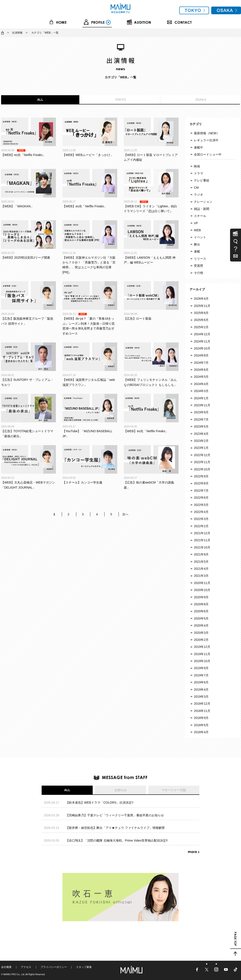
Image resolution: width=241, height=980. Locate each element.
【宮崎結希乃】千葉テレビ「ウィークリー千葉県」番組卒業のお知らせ (115, 815)
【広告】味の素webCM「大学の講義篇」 (151, 467)
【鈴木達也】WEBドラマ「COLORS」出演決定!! (100, 803)
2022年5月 (201, 505)
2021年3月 (201, 576)
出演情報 (17, 33)
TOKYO (120, 100)
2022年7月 (201, 491)
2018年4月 (201, 732)
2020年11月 (202, 583)
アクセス (26, 967)
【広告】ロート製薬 (151, 301)
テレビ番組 (202, 180)
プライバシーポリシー (54, 967)
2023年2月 (201, 441)
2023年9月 (201, 412)
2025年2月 (201, 327)
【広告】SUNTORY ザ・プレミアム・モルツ (28, 365)
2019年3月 (201, 697)
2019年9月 (201, 668)
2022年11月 (202, 462)
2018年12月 (202, 704)
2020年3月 (201, 633)
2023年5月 (201, 426)
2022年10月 (202, 469)
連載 (197, 251)
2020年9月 (201, 597)
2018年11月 (202, 711)
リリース (200, 259)
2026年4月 (201, 299)
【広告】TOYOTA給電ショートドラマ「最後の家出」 (28, 416)
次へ (125, 514)
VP (196, 223)
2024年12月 (202, 334)
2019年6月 (201, 682)
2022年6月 (201, 498)
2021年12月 (202, 533)
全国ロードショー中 (208, 154)
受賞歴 (198, 266)
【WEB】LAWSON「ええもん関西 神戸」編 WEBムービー (151, 242)
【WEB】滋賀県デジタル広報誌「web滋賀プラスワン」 (90, 365)
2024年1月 (201, 398)
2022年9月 (201, 476)
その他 (198, 273)
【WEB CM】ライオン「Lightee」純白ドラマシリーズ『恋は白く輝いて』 (151, 191)
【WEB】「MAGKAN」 (28, 188)
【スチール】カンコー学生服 (90, 465)
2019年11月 (202, 654)
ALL (40, 100)
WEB (197, 230)
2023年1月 (201, 448)
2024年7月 (201, 363)
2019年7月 (201, 675)
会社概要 (6, 967)
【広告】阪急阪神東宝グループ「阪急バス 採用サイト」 (28, 303)
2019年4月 (201, 690)
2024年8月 (201, 355)
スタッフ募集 (84, 967)
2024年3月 (201, 391)
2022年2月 (201, 526)
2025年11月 (202, 306)
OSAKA (201, 100)
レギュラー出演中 (206, 140)
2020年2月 (201, 640)
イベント (200, 237)
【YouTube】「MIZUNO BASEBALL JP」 (90, 416)
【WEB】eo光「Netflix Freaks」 (28, 137)
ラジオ (198, 195)
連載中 (198, 147)
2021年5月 (201, 562)
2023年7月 (201, 419)
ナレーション (203, 202)
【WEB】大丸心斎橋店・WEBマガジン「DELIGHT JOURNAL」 (28, 467)
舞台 (197, 244)
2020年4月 (201, 625)
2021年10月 (202, 547)
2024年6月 (201, 370)
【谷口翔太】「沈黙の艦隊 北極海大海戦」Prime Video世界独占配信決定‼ (117, 840)
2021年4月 (201, 569)
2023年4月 (201, 434)
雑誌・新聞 (202, 209)
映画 (197, 166)
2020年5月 (201, 618)
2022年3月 (201, 519)
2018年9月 (201, 718)
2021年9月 (201, 554)
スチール (200, 216)
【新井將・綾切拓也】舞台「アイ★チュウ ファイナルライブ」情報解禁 (115, 828)
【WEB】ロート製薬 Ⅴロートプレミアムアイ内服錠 (151, 140)
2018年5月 (201, 725)
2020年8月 (201, 604)
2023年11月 (202, 405)
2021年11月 (202, 540)
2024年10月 (202, 348)
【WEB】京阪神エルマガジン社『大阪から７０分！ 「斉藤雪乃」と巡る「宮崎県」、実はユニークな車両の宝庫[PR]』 (90, 247)
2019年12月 (202, 647)
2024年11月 (202, 341)
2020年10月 (202, 590)
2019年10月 (202, 661)
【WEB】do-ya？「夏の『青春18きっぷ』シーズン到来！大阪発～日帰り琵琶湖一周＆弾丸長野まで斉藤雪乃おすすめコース (90, 308)
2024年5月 (201, 377)
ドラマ (198, 173)
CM (196, 188)
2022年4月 (201, 512)
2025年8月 (201, 313)
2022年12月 (202, 455)
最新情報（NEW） (207, 133)
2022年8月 (201, 483)
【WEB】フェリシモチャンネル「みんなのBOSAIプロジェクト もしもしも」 (151, 365)
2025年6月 (201, 320)
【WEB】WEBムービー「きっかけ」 (90, 137)
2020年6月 (201, 611)
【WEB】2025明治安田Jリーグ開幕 (28, 240)
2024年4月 (201, 384)
